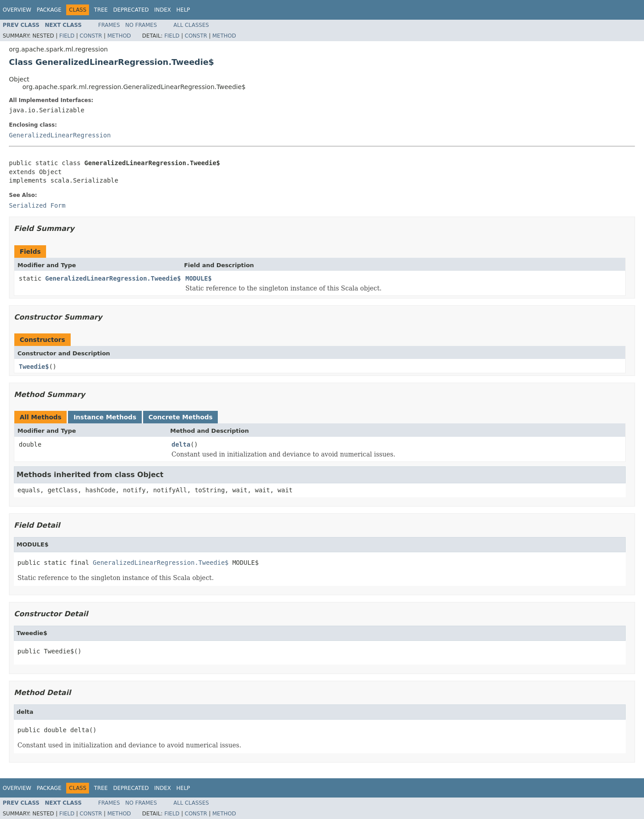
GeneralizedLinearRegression (60, 135)
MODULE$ (198, 278)
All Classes (191, 25)
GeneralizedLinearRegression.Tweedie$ (113, 278)
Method (119, 36)
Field (67, 36)
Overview (17, 10)
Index (163, 10)
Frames (109, 25)
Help (183, 10)
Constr (91, 36)
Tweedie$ (34, 367)
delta (181, 444)
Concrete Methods (181, 417)
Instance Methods (105, 417)
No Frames (141, 25)
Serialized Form (37, 205)
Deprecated (131, 10)
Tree (101, 10)
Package (49, 10)
